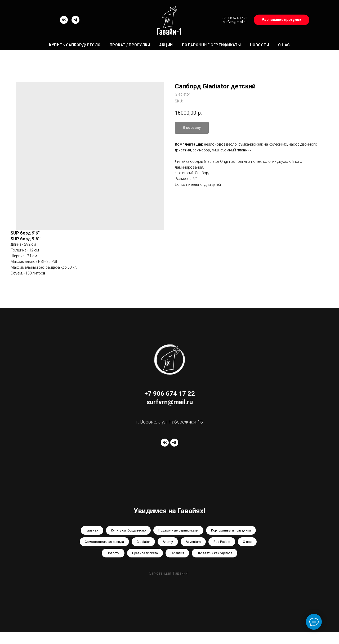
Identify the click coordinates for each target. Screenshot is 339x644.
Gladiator (143, 542)
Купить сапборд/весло (128, 530)
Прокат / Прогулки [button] (130, 45)
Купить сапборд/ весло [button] (75, 45)
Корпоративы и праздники (231, 530)
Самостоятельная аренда (104, 542)
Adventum (193, 542)
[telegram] (75, 22)
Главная (92, 530)
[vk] (64, 22)
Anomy (168, 542)
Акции (166, 45)
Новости (260, 45)
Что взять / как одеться (215, 553)
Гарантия (177, 553)
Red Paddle (222, 542)
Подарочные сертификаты (211, 45)
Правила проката (145, 553)
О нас (284, 45)
